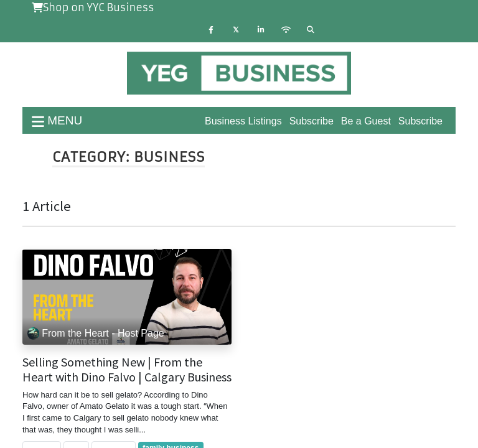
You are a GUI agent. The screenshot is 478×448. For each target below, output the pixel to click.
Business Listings (243, 121)
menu (57, 120)
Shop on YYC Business (93, 7)
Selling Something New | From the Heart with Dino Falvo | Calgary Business (127, 370)
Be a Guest (366, 121)
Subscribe (420, 121)
